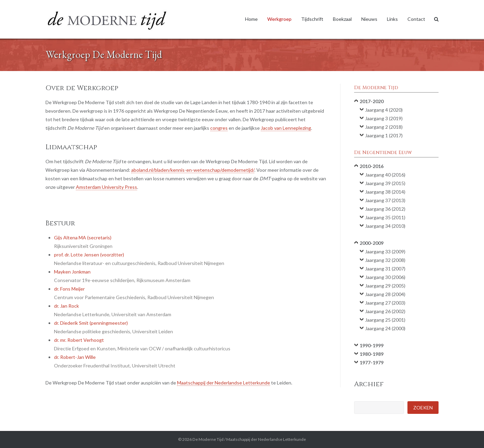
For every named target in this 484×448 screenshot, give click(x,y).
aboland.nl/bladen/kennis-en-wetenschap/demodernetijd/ (193, 170)
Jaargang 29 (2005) (385, 286)
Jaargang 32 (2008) (385, 260)
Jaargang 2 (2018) (384, 127)
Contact (416, 19)
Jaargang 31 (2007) (385, 269)
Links (392, 19)
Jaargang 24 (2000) (385, 328)
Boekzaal (342, 19)
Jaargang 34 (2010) (385, 226)
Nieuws (369, 19)
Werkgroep (279, 19)
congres (219, 128)
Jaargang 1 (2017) (384, 135)
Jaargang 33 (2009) (385, 251)
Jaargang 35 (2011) (385, 217)
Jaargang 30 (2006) (385, 277)
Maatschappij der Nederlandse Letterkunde (224, 383)
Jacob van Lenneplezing (286, 128)
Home (251, 19)
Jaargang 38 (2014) (385, 192)
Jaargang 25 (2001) (385, 320)
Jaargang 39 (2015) (385, 183)
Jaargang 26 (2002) (385, 311)
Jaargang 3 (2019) (384, 118)
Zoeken (423, 408)
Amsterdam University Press (106, 187)
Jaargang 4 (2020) (384, 110)
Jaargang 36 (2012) (385, 209)
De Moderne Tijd (208, 439)
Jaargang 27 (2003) (385, 303)
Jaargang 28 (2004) (385, 294)
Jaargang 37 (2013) (385, 200)
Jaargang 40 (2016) (385, 175)
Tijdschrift (312, 19)
